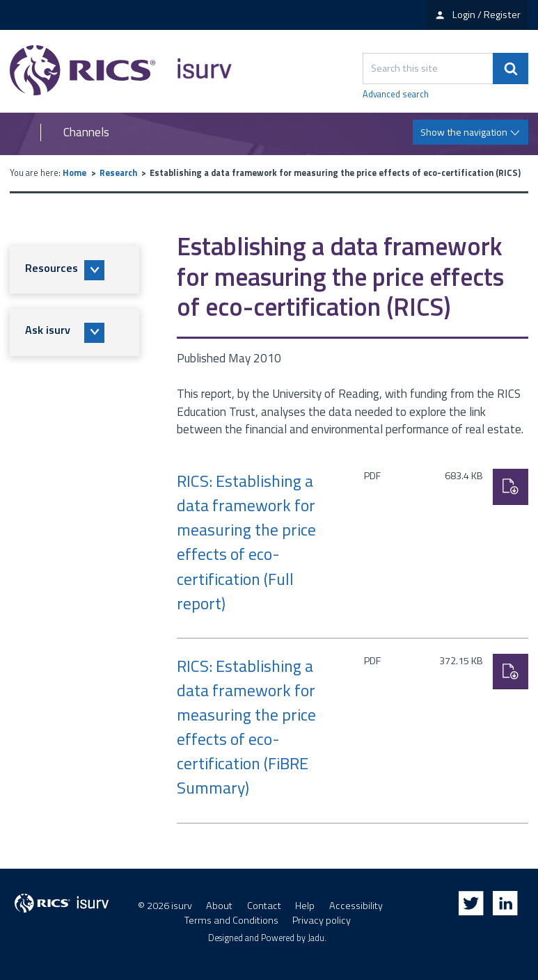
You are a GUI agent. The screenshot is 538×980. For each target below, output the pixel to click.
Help (305, 906)
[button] (74, 270)
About (219, 906)
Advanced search (396, 95)
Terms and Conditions (231, 920)
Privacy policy (322, 920)
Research (118, 173)
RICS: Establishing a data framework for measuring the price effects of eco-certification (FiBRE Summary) (246, 727)
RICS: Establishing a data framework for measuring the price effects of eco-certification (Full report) (246, 542)
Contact (264, 906)
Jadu (316, 938)
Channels (86, 132)
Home (74, 173)
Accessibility (356, 906)
